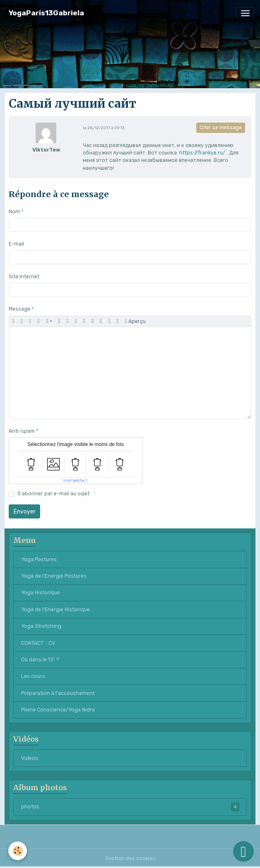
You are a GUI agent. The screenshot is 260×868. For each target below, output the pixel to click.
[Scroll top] (243, 851)
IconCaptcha (74, 480)
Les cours (33, 676)
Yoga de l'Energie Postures (54, 576)
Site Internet (24, 277)
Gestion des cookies (130, 858)
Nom (14, 212)
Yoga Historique (41, 593)
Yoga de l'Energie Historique (55, 610)
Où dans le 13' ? (40, 660)
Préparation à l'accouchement (58, 693)
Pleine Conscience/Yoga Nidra (58, 710)
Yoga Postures (39, 559)
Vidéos (30, 758)
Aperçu (135, 321)
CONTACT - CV (38, 643)
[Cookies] (18, 851)
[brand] (46, 13)
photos (130, 807)
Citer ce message (221, 128)
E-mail (16, 244)
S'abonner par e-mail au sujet (53, 494)
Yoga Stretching (41, 626)
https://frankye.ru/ (202, 153)
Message (19, 309)
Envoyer (25, 512)
